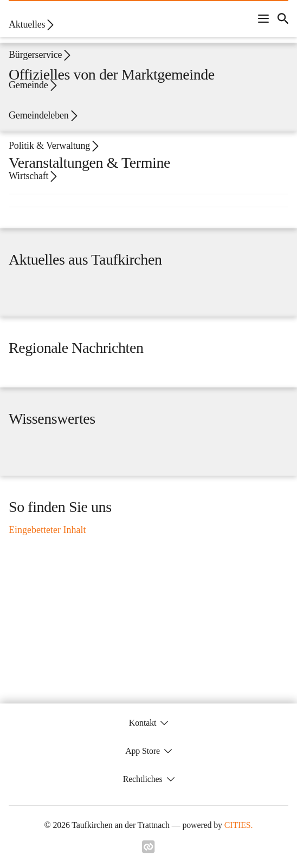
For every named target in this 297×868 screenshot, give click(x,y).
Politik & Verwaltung (55, 146)
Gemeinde (34, 85)
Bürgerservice (41, 55)
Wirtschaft (34, 176)
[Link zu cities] (148, 847)
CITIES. (239, 825)
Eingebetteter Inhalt (47, 530)
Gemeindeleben (44, 116)
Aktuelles (32, 25)
